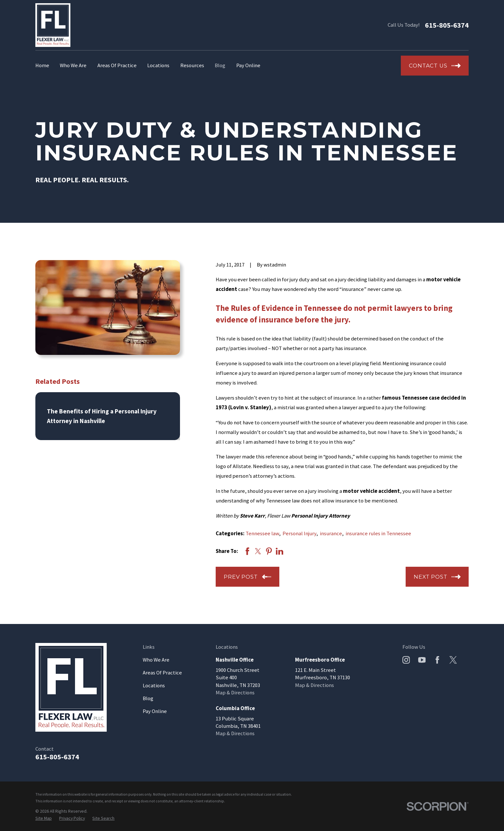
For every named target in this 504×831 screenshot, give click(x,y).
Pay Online (155, 711)
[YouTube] (422, 660)
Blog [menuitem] (220, 65)
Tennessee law (262, 533)
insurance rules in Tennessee (378, 533)
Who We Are (156, 660)
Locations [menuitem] (158, 65)
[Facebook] (437, 660)
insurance (331, 533)
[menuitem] (44, 818)
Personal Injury (299, 533)
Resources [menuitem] (192, 65)
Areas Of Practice (162, 673)
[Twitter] (453, 660)
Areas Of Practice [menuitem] (117, 65)
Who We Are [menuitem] (73, 65)
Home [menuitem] (42, 65)
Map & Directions (235, 693)
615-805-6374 (447, 25)
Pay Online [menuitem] (248, 65)
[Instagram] (406, 660)
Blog (148, 698)
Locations (154, 686)
